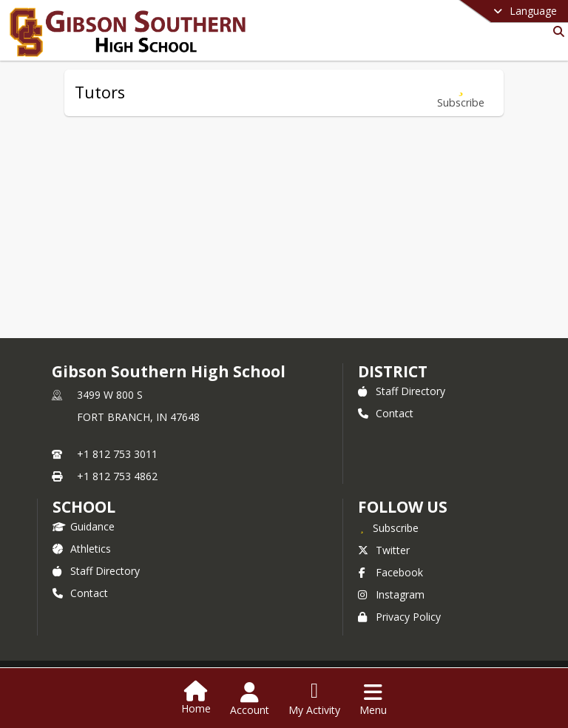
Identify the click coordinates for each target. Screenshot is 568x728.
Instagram (391, 594)
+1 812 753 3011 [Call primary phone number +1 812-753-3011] (117, 454)
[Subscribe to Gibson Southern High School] (388, 528)
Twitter (384, 550)
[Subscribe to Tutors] (461, 93)
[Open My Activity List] (314, 699)
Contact (386, 413)
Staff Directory (402, 391)
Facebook (390, 572)
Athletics (82, 549)
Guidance (84, 526)
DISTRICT (393, 371)
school (84, 507)
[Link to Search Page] (556, 31)
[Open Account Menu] (250, 699)
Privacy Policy (399, 617)
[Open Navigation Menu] (373, 699)
